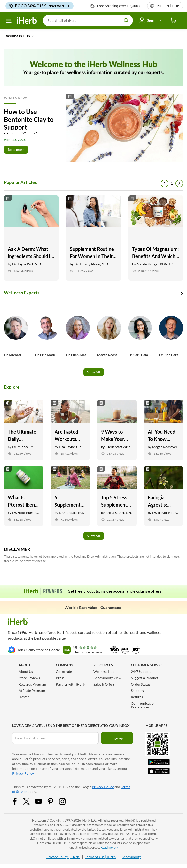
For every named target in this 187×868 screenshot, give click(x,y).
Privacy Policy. (23, 773)
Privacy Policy (103, 787)
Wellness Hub (104, 672)
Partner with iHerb (70, 684)
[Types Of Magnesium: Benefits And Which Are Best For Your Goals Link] (156, 238)
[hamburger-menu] (9, 21)
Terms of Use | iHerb (101, 857)
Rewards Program (32, 684)
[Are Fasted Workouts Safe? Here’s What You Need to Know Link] (70, 430)
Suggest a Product (145, 678)
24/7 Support (141, 672)
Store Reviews (29, 678)
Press (60, 678)
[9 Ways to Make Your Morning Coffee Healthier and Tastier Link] (117, 430)
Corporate (64, 672)
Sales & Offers (104, 684)
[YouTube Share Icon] (42, 801)
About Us (26, 672)
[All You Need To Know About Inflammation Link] (164, 430)
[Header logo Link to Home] (27, 21)
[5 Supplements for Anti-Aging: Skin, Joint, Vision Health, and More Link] (70, 496)
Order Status (141, 684)
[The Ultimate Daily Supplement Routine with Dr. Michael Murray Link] (24, 430)
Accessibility (131, 857)
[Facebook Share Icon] (18, 801)
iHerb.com (39, 820)
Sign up (117, 738)
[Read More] (93, 128)
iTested (24, 697)
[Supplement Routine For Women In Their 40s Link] (93, 238)
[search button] (126, 20)
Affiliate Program (32, 690)
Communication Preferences (143, 705)
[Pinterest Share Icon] (54, 801)
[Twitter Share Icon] (30, 801)
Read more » (109, 847)
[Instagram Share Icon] (65, 801)
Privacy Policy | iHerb (63, 857)
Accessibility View (107, 678)
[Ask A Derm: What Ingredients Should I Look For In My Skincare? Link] (31, 238)
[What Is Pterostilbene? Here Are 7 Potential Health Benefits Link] (24, 496)
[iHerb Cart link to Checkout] (174, 21)
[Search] (88, 20)
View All (94, 372)
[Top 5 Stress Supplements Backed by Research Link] (117, 496)
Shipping (138, 690)
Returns (137, 697)
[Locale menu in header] (168, 6)
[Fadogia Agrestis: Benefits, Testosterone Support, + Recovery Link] (164, 496)
